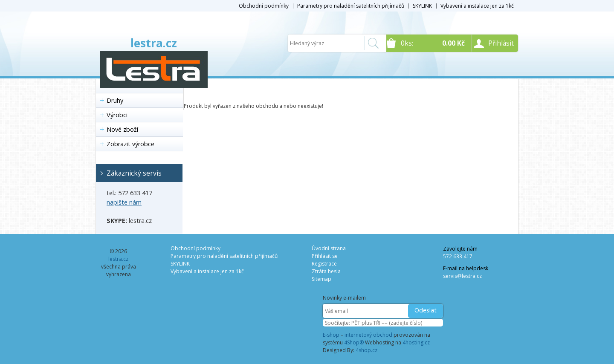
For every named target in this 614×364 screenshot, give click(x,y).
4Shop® (354, 342)
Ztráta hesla (326, 271)
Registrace (324, 264)
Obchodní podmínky (264, 6)
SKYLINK (422, 6)
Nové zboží (122, 129)
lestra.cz (154, 43)
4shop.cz (366, 350)
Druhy (115, 100)
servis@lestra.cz (462, 276)
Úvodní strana (329, 248)
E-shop (331, 335)
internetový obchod (368, 335)
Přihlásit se (325, 256)
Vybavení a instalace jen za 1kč (477, 6)
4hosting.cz (416, 342)
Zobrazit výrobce (130, 144)
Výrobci (117, 115)
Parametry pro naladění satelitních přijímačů (351, 6)
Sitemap (321, 279)
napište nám (124, 202)
